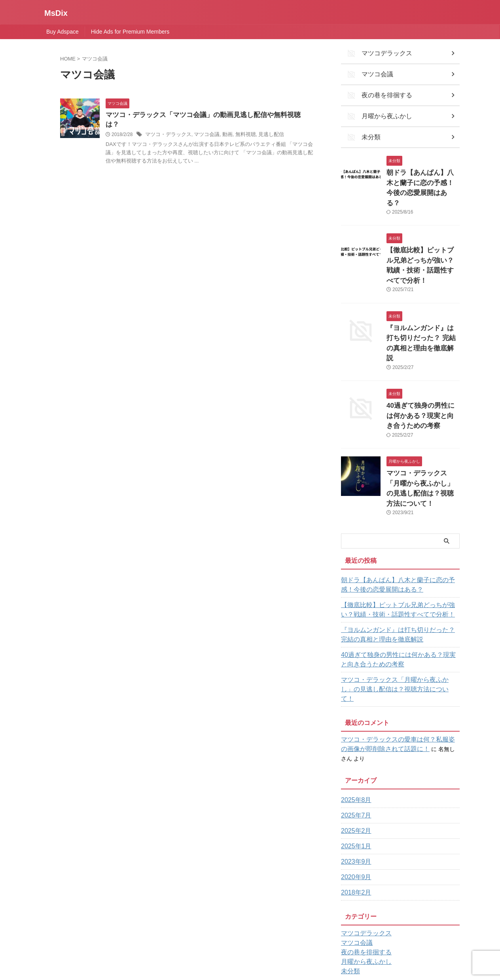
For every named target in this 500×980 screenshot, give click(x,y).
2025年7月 (354, 730)
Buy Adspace (62, 32)
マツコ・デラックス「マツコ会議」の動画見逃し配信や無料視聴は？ (204, 115)
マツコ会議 (202, 126)
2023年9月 (354, 777)
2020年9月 (354, 792)
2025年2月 (354, 746)
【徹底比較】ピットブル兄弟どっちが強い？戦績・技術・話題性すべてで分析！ (422, 237)
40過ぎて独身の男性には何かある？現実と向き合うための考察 (423, 365)
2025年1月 (354, 761)
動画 (222, 126)
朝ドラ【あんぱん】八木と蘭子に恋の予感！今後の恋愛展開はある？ (422, 173)
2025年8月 (354, 715)
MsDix (56, 13)
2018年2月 (354, 808)
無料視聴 (239, 126)
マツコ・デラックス (167, 126)
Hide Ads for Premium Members (130, 32)
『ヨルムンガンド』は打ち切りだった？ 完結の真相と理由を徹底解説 (422, 301)
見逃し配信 (262, 126)
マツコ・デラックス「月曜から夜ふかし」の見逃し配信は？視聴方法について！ (422, 429)
